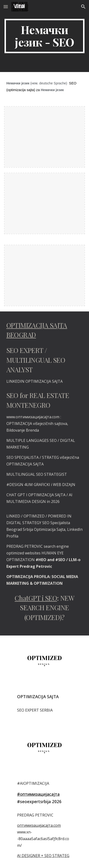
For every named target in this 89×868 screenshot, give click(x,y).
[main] (45, 36)
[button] (6, 7)
